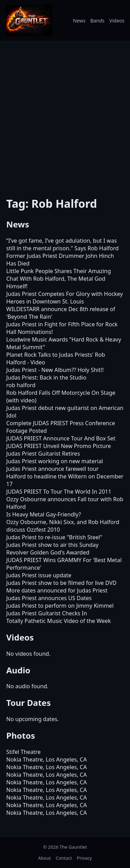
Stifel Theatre (23, 752)
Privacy (84, 858)
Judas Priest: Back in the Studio (46, 377)
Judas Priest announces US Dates (49, 598)
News (79, 21)
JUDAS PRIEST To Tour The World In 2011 (59, 492)
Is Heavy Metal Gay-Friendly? (44, 514)
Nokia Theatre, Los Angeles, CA (46, 759)
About (45, 858)
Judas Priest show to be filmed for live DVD (61, 583)
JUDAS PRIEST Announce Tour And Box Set (61, 438)
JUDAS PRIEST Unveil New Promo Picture (59, 446)
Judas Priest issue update (39, 575)
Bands (97, 21)
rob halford (21, 385)
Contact (64, 858)
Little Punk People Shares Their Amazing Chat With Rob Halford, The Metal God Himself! (59, 279)
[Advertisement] (65, 114)
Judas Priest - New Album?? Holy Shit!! (55, 370)
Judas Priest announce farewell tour (52, 469)
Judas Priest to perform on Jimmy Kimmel (60, 606)
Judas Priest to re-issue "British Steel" (54, 537)
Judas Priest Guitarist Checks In (47, 613)
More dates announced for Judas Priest (57, 590)
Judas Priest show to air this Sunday (52, 545)
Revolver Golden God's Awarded (48, 552)
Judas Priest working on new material (55, 461)
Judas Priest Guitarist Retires (43, 454)
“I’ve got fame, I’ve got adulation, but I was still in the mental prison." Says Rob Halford (62, 244)
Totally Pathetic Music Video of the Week (59, 621)
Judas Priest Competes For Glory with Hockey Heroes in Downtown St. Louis (64, 298)
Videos (117, 21)
